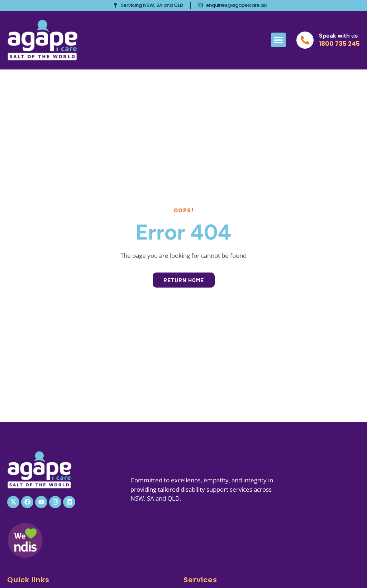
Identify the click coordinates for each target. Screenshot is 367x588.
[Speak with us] (305, 40)
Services (200, 580)
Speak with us (339, 36)
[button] (279, 40)
